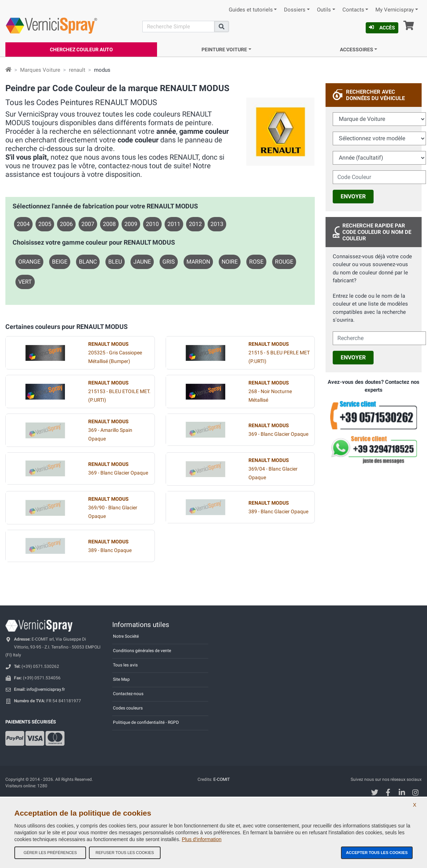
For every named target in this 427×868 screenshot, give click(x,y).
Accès (382, 28)
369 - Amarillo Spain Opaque (110, 430)
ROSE (256, 262)
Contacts (353, 10)
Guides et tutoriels (251, 10)
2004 (23, 224)
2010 (152, 224)
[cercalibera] (379, 338)
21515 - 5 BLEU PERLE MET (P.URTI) (279, 353)
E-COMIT (222, 779)
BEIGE (60, 262)
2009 (131, 224)
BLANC (88, 262)
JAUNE (142, 262)
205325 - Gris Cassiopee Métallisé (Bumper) (115, 353)
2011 (174, 224)
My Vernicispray (395, 10)
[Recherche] (178, 27)
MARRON (198, 262)
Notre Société (126, 636)
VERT (25, 282)
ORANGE (29, 262)
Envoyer (353, 196)
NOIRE (230, 262)
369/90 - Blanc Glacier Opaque (113, 508)
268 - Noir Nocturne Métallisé (270, 391)
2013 (217, 224)
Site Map (121, 679)
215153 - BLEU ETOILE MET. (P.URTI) (119, 391)
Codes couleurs (128, 708)
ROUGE (284, 262)
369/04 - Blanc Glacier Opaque (273, 469)
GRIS (169, 262)
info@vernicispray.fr (46, 689)
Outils (324, 10)
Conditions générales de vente (142, 651)
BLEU (115, 262)
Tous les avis (125, 665)
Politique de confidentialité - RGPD (146, 722)
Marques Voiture (40, 70)
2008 (109, 224)
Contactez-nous (128, 694)
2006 (66, 224)
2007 (88, 224)
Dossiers (295, 10)
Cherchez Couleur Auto (81, 49)
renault (77, 70)
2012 (195, 224)
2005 (45, 224)
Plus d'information (202, 839)
